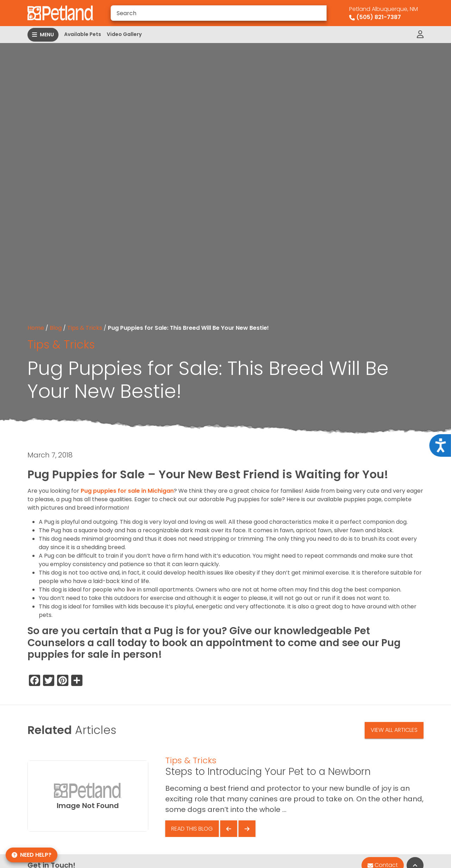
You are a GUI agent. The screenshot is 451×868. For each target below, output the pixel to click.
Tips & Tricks (85, 328)
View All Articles (394, 730)
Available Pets (83, 34)
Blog (56, 328)
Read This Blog (192, 829)
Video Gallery (124, 34)
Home (36, 328)
